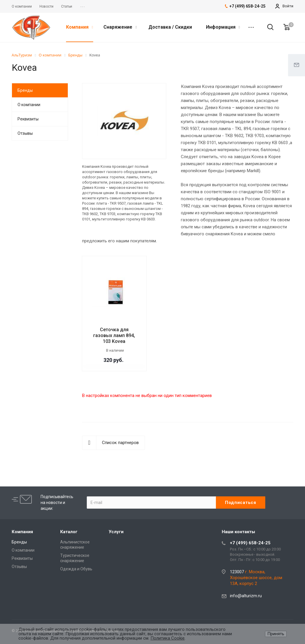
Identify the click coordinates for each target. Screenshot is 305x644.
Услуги (116, 532)
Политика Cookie (168, 638)
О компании (29, 105)
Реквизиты (28, 119)
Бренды (25, 90)
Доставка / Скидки (170, 27)
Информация (223, 27)
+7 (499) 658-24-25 (250, 543)
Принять (276, 634)
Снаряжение (120, 27)
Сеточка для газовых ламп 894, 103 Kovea (114, 335)
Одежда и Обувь (76, 569)
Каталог (69, 532)
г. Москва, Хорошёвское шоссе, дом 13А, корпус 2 (256, 578)
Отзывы (25, 133)
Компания (79, 27)
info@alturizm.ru (246, 596)
